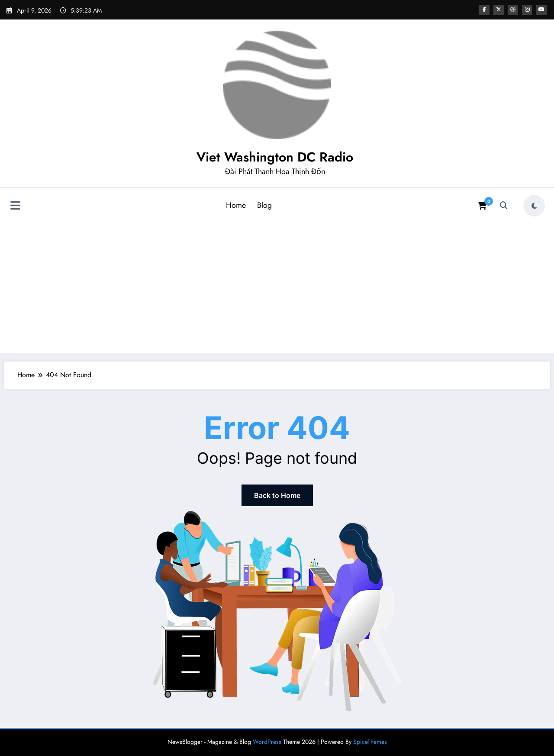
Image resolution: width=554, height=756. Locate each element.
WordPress (267, 742)
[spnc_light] (534, 206)
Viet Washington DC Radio (275, 157)
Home (236, 205)
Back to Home (277, 495)
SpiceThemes (370, 742)
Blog (264, 205)
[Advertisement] (277, 285)
